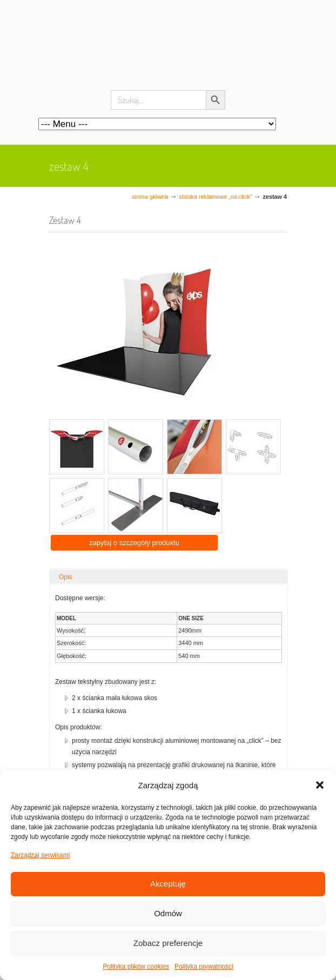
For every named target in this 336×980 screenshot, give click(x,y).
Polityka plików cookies (136, 966)
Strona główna (150, 197)
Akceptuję (168, 884)
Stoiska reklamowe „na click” (215, 197)
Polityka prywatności (204, 966)
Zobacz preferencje (168, 943)
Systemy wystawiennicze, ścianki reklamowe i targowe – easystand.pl (168, 54)
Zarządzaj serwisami (40, 855)
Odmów (168, 913)
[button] (320, 785)
